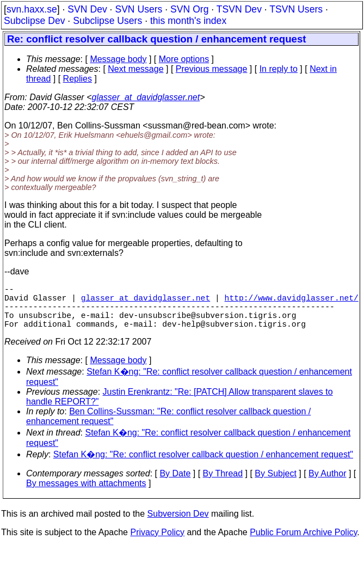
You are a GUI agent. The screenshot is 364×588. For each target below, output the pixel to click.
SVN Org (189, 9)
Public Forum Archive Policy (303, 543)
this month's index (188, 21)
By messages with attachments (86, 494)
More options (184, 59)
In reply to (279, 69)
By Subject (275, 484)
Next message (135, 69)
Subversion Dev (178, 525)
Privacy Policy (157, 543)
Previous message (212, 69)
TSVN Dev (239, 9)
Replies (78, 79)
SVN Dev (87, 9)
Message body (118, 59)
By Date (175, 484)
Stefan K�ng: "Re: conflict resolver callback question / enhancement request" (203, 465)
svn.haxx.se (32, 9)
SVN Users (138, 9)
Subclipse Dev (34, 21)
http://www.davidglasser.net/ (292, 302)
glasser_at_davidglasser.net (146, 97)
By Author (327, 484)
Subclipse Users (107, 21)
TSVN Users (296, 9)
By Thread (223, 484)
